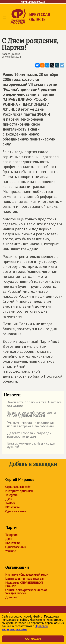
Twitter (10, 503)
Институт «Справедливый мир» (26, 575)
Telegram (11, 495)
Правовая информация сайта (25, 628)
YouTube (11, 551)
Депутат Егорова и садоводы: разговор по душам (28, 435)
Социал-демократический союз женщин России (26, 592)
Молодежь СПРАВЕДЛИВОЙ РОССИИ (24, 584)
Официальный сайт (18, 487)
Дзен (9, 499)
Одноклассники (16, 511)
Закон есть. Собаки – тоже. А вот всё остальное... (33, 404)
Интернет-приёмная (19, 491)
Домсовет (12, 597)
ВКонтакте (12, 507)
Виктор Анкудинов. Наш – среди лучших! (29, 445)
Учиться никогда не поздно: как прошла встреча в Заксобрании (29, 425)
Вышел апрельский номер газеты (30, 414)
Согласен (33, 639)
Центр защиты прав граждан (25, 579)
